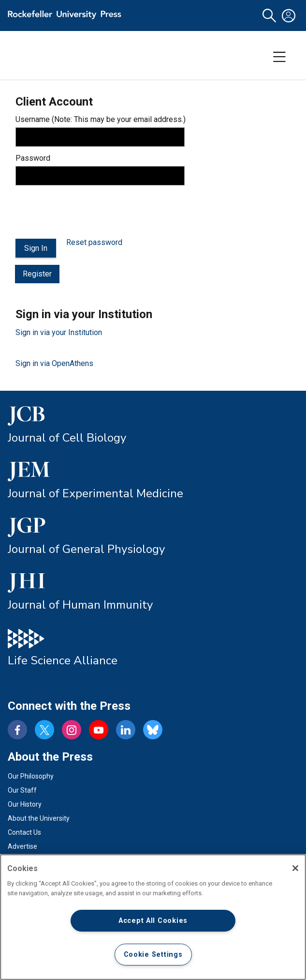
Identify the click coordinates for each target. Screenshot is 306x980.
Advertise (22, 846)
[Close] (295, 868)
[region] (153, 917)
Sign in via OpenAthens (54, 363)
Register (37, 274)
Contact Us (24, 832)
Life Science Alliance (63, 660)
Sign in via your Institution (59, 332)
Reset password (94, 242)
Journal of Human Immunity (80, 605)
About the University (39, 818)
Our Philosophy (31, 776)
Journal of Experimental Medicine (95, 493)
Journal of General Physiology (86, 549)
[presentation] (89, 212)
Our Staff (22, 790)
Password (33, 158)
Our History (25, 804)
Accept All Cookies (153, 921)
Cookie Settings (153, 955)
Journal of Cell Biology (67, 438)
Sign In (36, 248)
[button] (269, 16)
